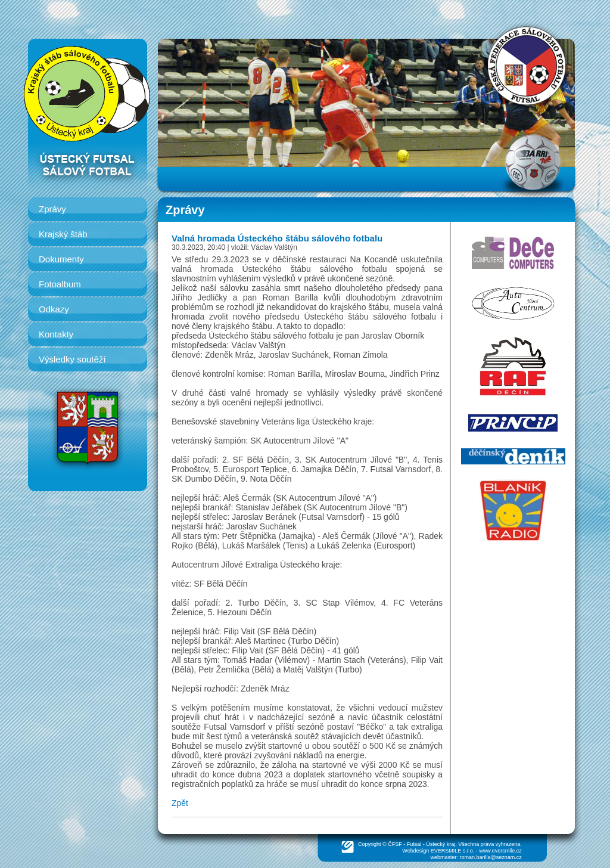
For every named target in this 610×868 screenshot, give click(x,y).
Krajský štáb (63, 234)
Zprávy (52, 209)
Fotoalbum (60, 284)
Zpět (180, 803)
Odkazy (54, 309)
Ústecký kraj (441, 844)
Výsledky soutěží (72, 359)
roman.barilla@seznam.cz (491, 857)
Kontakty (56, 334)
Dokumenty (61, 259)
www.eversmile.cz (500, 851)
